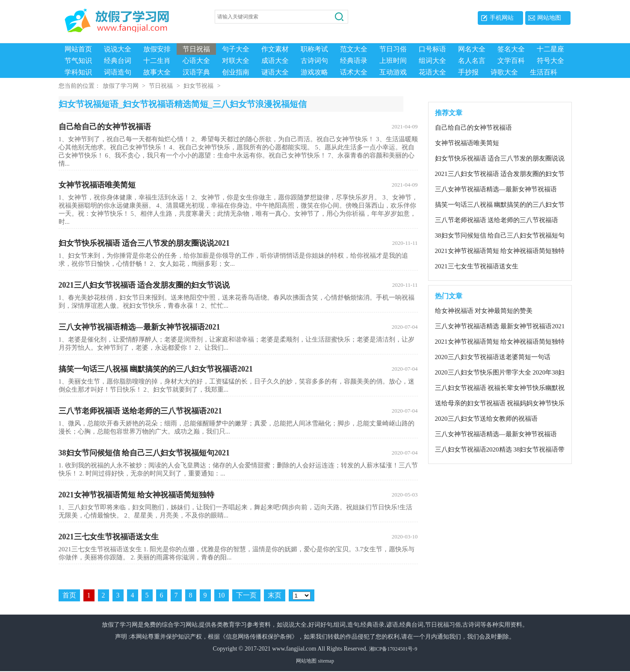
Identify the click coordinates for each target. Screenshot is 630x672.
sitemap (326, 662)
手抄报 (468, 72)
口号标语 (432, 49)
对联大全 (236, 61)
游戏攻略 (314, 72)
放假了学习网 (121, 87)
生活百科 (544, 72)
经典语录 (354, 61)
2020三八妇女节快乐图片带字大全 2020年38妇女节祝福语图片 (500, 374)
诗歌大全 (504, 72)
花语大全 (432, 72)
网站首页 (78, 49)
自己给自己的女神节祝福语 (238, 128)
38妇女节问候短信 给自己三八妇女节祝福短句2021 (238, 454)
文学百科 (511, 61)
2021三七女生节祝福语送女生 (238, 538)
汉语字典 (196, 72)
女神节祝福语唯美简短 (238, 186)
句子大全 (236, 49)
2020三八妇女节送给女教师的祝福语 (486, 419)
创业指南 (236, 72)
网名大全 (472, 49)
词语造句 (118, 72)
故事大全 (157, 72)
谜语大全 (275, 72)
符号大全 (550, 61)
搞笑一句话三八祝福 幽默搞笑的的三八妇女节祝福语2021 (238, 370)
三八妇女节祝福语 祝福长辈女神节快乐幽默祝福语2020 (500, 389)
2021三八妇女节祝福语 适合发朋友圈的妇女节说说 (238, 286)
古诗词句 (314, 61)
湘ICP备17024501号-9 (393, 650)
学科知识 (78, 72)
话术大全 (354, 72)
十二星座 (550, 49)
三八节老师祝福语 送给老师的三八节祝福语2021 (238, 412)
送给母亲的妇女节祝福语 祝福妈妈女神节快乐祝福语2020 (500, 404)
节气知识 (78, 61)
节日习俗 (393, 49)
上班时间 (393, 61)
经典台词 (118, 61)
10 (222, 596)
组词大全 (432, 61)
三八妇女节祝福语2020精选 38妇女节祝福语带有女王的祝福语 (500, 451)
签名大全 (511, 49)
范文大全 (354, 49)
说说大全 (118, 49)
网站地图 (549, 18)
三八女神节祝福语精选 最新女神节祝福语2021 (500, 327)
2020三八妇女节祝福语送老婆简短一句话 (493, 358)
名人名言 (472, 61)
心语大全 (196, 61)
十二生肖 (157, 61)
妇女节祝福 (198, 87)
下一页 (246, 596)
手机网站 (502, 18)
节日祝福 (196, 49)
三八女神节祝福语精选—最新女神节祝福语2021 (238, 328)
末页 (275, 596)
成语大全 (275, 61)
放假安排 (157, 49)
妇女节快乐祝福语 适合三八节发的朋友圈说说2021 (238, 244)
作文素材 (275, 49)
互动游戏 (393, 72)
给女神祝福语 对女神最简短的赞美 (484, 312)
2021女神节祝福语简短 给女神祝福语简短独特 (238, 496)
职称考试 (314, 49)
